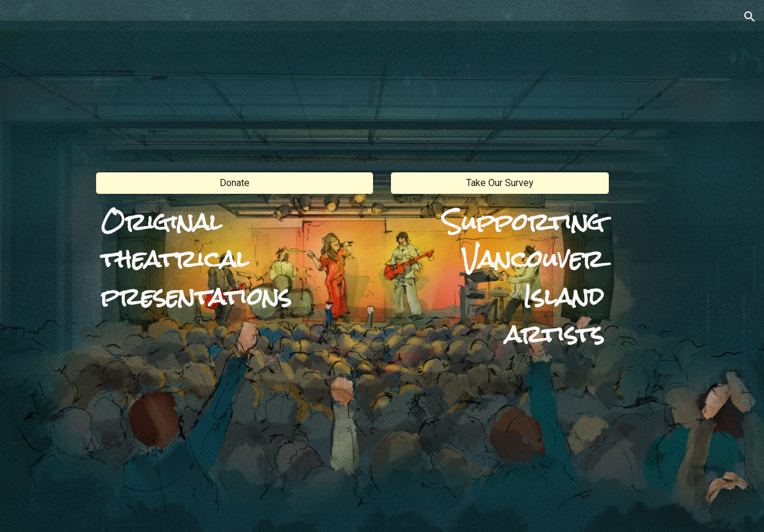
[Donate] (235, 183)
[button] (750, 17)
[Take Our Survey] (500, 183)
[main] (235, 258)
